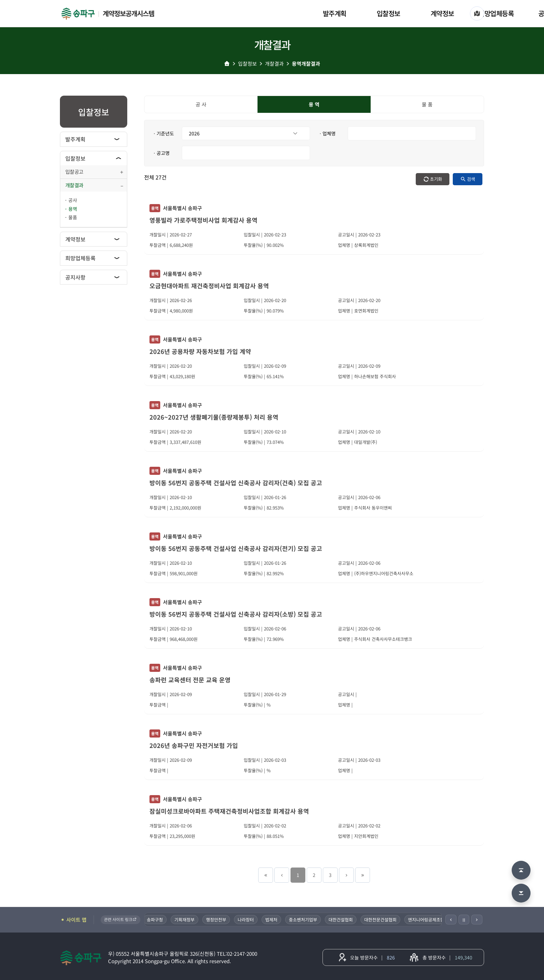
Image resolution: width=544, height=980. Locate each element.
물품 (73, 217)
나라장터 (249, 920)
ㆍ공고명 (161, 153)
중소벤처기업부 (306, 920)
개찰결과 (274, 63)
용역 (73, 209)
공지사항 (75, 277)
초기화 (436, 179)
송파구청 (158, 920)
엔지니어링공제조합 (429, 920)
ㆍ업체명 (327, 133)
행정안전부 (219, 920)
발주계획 (335, 13)
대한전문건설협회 (383, 920)
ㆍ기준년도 (163, 133)
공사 (73, 200)
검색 (471, 179)
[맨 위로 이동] (521, 870)
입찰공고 (74, 172)
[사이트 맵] (477, 13)
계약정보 (442, 13)
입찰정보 (388, 13)
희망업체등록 (496, 13)
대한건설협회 (344, 920)
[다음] (477, 920)
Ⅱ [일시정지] (464, 920)
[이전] (451, 920)
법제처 (274, 920)
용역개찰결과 (306, 63)
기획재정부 (188, 920)
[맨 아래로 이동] (521, 893)
